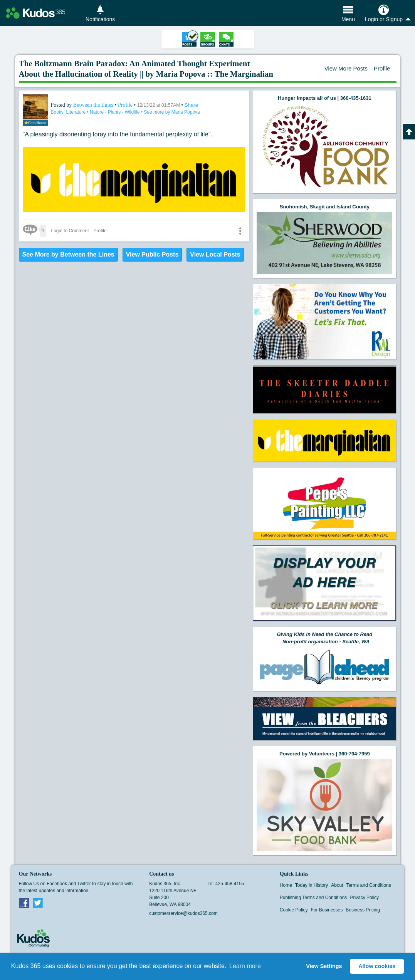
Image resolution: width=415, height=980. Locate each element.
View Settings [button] (324, 966)
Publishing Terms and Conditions (313, 898)
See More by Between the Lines (68, 254)
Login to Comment (70, 231)
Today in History (312, 885)
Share (192, 105)
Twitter (38, 903)
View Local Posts (215, 254)
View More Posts (346, 68)
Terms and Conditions (369, 885)
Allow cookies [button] (377, 966)
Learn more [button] (245, 966)
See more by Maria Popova (172, 112)
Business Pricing (363, 910)
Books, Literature (69, 112)
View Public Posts (152, 254)
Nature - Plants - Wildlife (115, 112)
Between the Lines (94, 105)
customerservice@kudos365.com (183, 913)
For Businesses (327, 910)
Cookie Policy (294, 910)
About (337, 885)
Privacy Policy (364, 898)
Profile (382, 68)
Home (286, 885)
